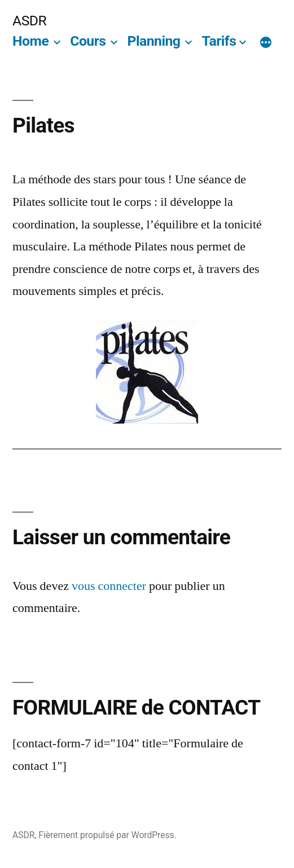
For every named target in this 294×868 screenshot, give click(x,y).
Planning (153, 41)
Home (30, 41)
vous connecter (109, 586)
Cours (88, 41)
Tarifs (219, 41)
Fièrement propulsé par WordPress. (107, 835)
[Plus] (266, 43)
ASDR (29, 21)
